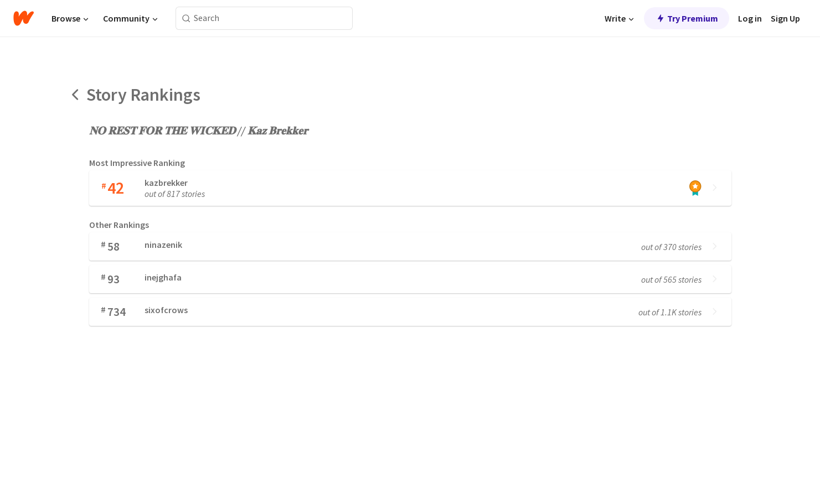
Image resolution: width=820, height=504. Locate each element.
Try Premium (687, 18)
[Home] (24, 18)
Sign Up (785, 18)
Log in (750, 18)
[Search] (186, 19)
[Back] (76, 95)
